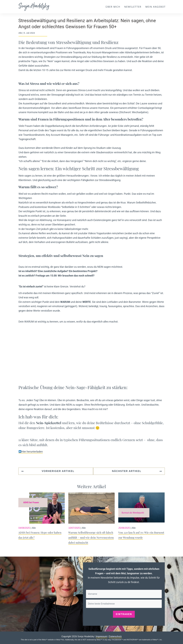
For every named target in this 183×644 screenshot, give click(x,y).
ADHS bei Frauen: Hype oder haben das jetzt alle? (42, 520)
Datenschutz (115, 636)
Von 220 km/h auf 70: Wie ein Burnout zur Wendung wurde (141, 520)
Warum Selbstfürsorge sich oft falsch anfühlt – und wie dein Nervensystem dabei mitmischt (91, 520)
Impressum (102, 636)
